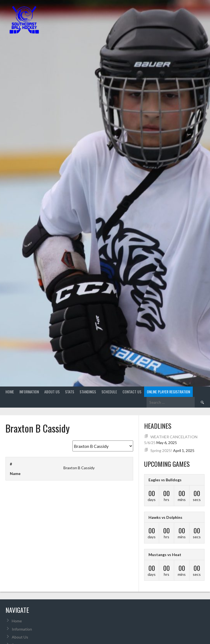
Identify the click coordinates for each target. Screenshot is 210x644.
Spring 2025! (161, 450)
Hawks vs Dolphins (165, 517)
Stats (70, 392)
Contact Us (132, 392)
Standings (88, 392)
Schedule (109, 392)
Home (10, 392)
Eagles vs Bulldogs (165, 480)
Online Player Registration (168, 392)
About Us (52, 392)
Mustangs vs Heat (165, 555)
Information (29, 392)
